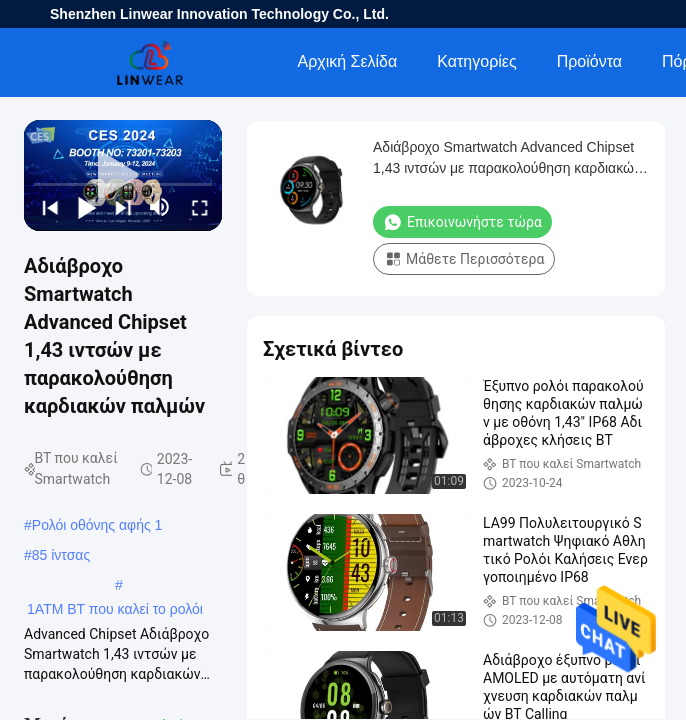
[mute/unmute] (160, 207)
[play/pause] (85, 207)
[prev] (48, 207)
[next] (121, 207)
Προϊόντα (589, 61)
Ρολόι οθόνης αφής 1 (97, 525)
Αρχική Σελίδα (347, 61)
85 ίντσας (61, 555)
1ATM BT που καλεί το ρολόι (115, 609)
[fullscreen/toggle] (198, 207)
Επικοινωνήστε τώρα (462, 222)
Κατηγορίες (476, 61)
